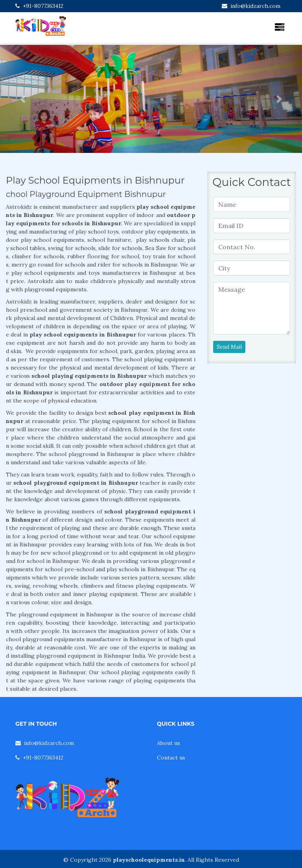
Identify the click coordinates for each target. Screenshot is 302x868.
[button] (23, 99)
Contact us (171, 758)
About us (168, 743)
